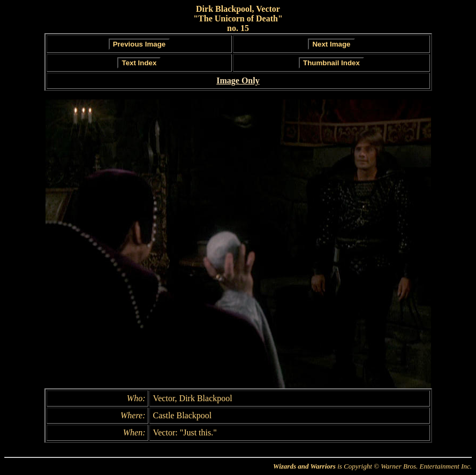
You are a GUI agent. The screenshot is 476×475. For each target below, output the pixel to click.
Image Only (238, 81)
